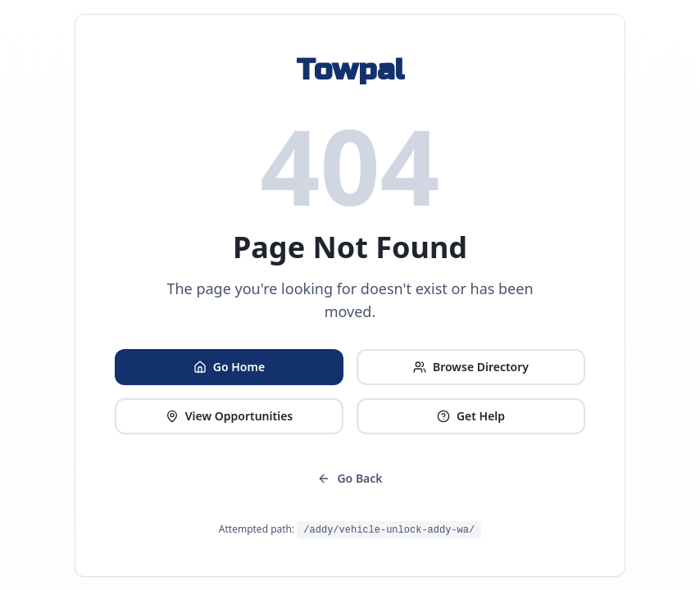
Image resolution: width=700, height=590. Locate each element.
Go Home (229, 367)
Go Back (350, 478)
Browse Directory (471, 367)
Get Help (471, 416)
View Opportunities (229, 416)
